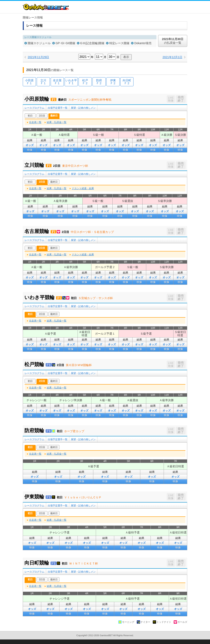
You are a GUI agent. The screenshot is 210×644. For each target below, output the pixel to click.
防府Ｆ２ (99, 82)
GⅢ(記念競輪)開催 (92, 43)
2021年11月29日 (38, 57)
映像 (30, 150)
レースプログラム (34, 108)
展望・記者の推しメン (83, 108)
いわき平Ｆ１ (71, 82)
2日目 (42, 116)
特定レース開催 (119, 43)
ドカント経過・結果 (83, 188)
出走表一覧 (35, 122)
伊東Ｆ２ (113, 82)
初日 (30, 116)
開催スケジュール (39, 43)
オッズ (30, 145)
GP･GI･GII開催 (65, 43)
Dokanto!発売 (143, 43)
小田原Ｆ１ (29, 82)
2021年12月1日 (172, 57)
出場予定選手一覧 (58, 108)
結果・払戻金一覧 (57, 122)
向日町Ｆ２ (127, 82)
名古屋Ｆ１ (57, 82)
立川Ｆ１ (43, 82)
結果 (30, 140)
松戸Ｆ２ (85, 82)
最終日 (54, 116)
